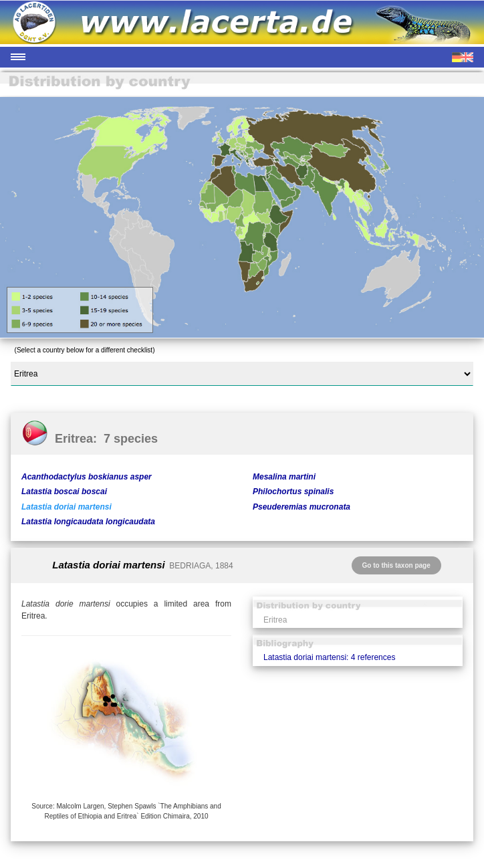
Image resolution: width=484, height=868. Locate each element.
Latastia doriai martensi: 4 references (329, 657)
